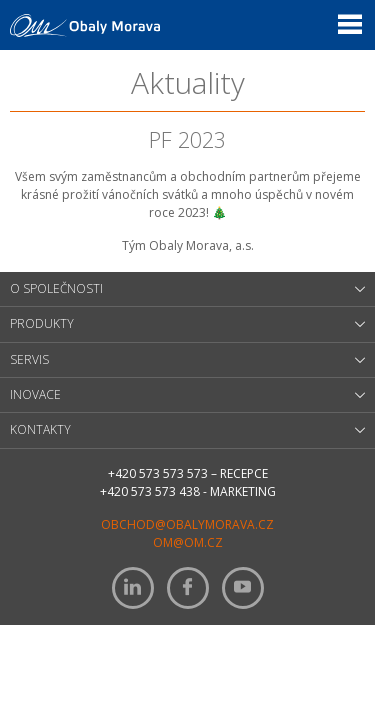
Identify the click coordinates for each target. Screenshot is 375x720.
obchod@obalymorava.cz (187, 524)
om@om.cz (188, 542)
